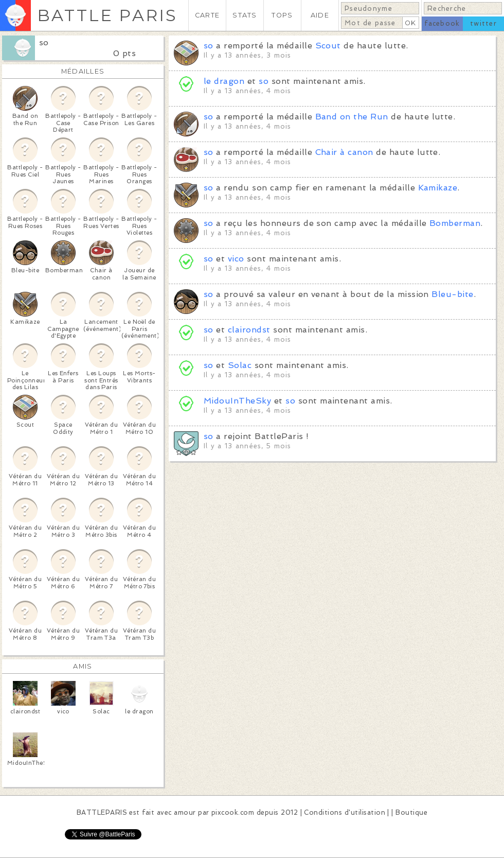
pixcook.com (233, 812)
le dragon (224, 81)
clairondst (249, 330)
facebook (442, 23)
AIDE (320, 15)
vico (236, 259)
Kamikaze (438, 188)
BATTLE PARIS (107, 15)
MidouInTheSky (237, 401)
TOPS (282, 15)
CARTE (207, 15)
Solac (240, 365)
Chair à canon (344, 152)
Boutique (411, 812)
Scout (328, 46)
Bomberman (455, 223)
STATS (245, 15)
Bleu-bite (452, 294)
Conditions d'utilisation (345, 812)
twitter (483, 23)
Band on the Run (352, 117)
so (44, 42)
